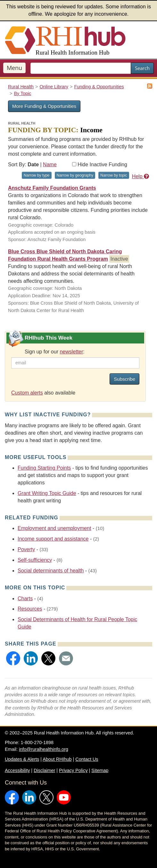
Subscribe (124, 379)
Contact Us (87, 759)
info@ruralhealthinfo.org (44, 749)
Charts (25, 599)
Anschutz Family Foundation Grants (52, 188)
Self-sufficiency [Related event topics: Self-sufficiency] (35, 560)
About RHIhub (57, 759)
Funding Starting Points (44, 468)
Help (140, 176)
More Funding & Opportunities (44, 106)
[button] (13, 658)
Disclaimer (44, 770)
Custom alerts (27, 393)
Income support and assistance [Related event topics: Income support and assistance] (53, 539)
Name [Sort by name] (50, 165)
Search (142, 68)
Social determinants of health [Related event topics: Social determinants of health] (51, 571)
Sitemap (100, 770)
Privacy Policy (73, 770)
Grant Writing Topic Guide (47, 493)
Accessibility (17, 770)
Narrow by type (37, 175)
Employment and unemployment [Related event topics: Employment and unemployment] (54, 528)
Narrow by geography (75, 175)
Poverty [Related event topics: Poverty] (26, 549)
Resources (30, 609)
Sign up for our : (55, 352)
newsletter (71, 352)
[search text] (81, 68)
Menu (14, 68)
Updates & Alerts (22, 759)
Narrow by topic (114, 175)
